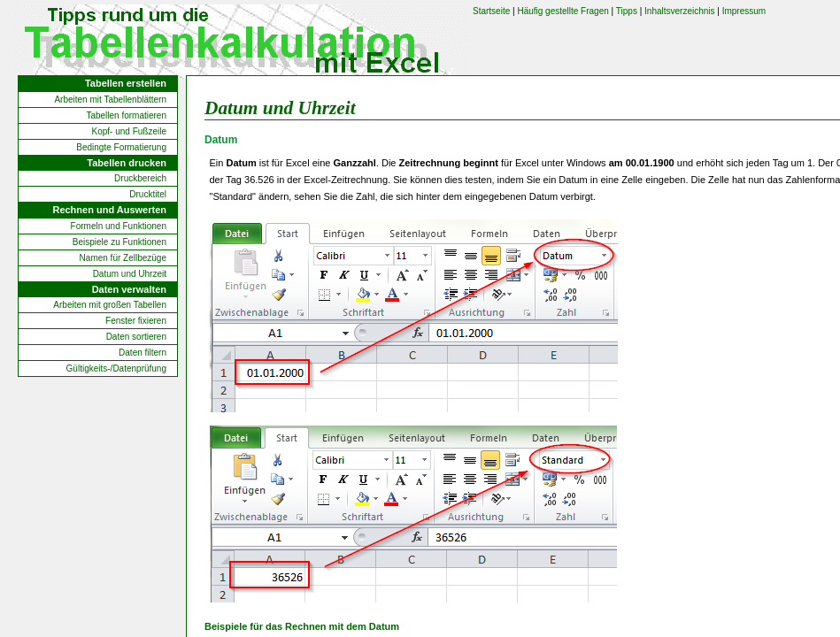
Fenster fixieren (136, 321)
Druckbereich (140, 178)
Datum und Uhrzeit (130, 274)
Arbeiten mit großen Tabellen (110, 305)
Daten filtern (143, 353)
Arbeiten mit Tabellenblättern (110, 100)
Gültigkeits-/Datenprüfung (116, 368)
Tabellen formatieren (126, 115)
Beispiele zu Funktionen (119, 242)
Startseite (491, 11)
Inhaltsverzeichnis (679, 11)
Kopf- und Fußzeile (130, 131)
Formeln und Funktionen (119, 226)
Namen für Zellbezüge (123, 258)
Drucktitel (148, 194)
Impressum (744, 11)
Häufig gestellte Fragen (563, 11)
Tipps (627, 11)
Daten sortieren (136, 337)
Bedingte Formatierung (121, 147)
